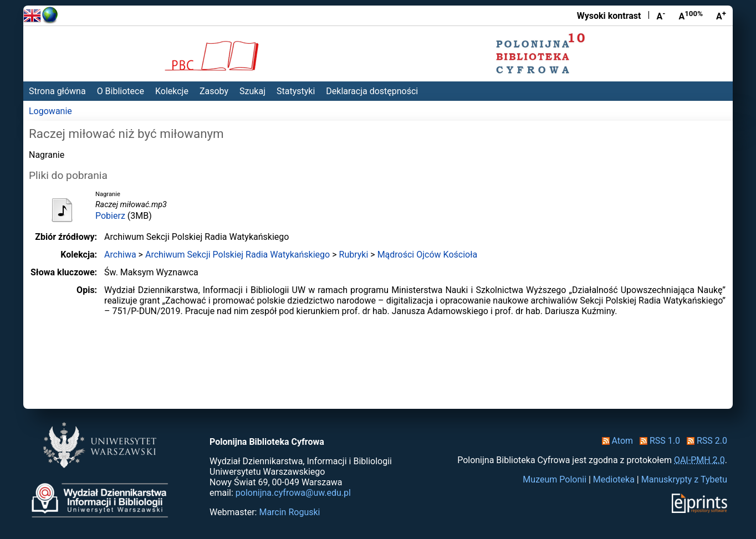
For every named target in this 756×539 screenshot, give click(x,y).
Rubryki (354, 255)
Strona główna (57, 91)
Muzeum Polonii (555, 479)
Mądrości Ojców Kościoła (428, 255)
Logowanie (50, 111)
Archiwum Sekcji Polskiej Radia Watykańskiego (237, 255)
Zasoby (214, 91)
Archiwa (120, 255)
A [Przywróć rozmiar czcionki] (691, 16)
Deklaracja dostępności (372, 91)
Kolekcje (172, 91)
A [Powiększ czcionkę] (721, 16)
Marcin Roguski (289, 512)
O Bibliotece (121, 91)
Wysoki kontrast (609, 16)
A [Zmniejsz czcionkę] (661, 16)
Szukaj (252, 91)
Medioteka (614, 479)
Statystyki (296, 91)
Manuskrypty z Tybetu (684, 479)
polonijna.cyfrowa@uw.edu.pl (293, 493)
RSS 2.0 (705, 441)
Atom (615, 441)
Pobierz (110, 216)
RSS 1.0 (658, 441)
